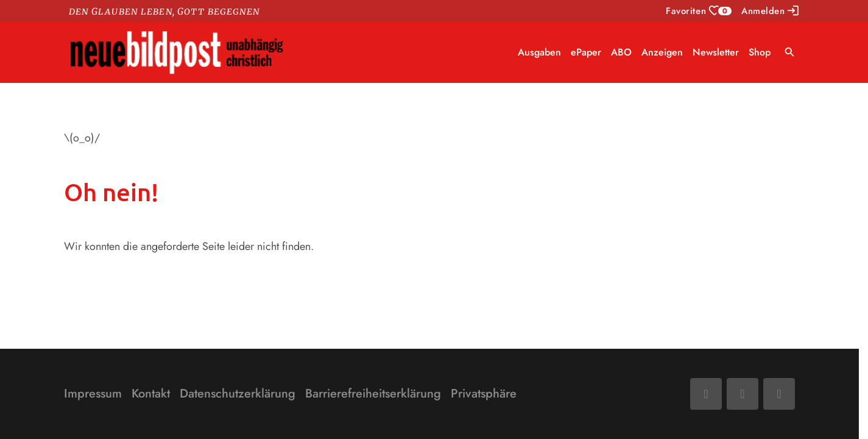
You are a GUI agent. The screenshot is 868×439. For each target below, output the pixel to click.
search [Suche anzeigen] (790, 52)
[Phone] (779, 394)
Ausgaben (539, 52)
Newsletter (716, 52)
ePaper (586, 52)
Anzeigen (662, 52)
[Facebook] (706, 394)
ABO (621, 52)
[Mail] (743, 394)
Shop (760, 52)
